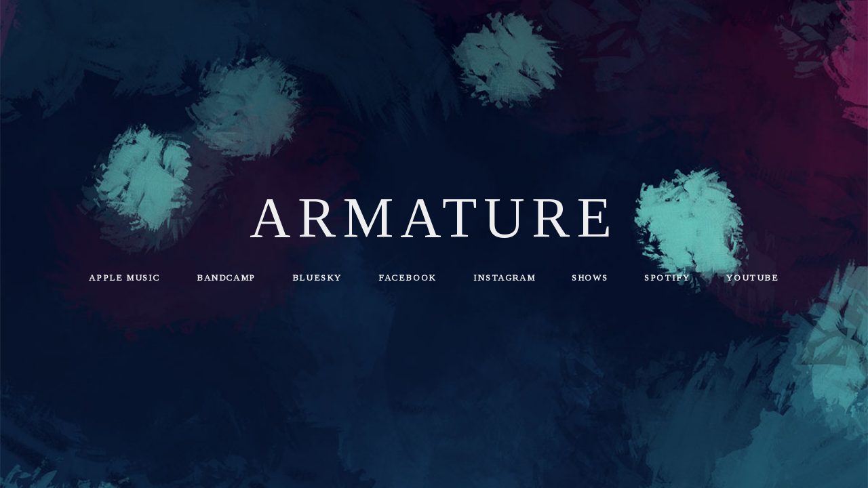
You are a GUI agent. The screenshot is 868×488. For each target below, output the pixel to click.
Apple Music (124, 278)
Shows (590, 278)
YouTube (752, 278)
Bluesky (317, 278)
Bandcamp (226, 278)
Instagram (504, 278)
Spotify (667, 278)
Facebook (408, 278)
